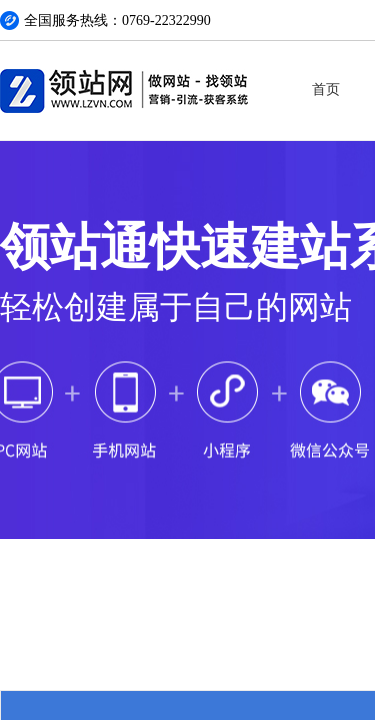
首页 (326, 89)
